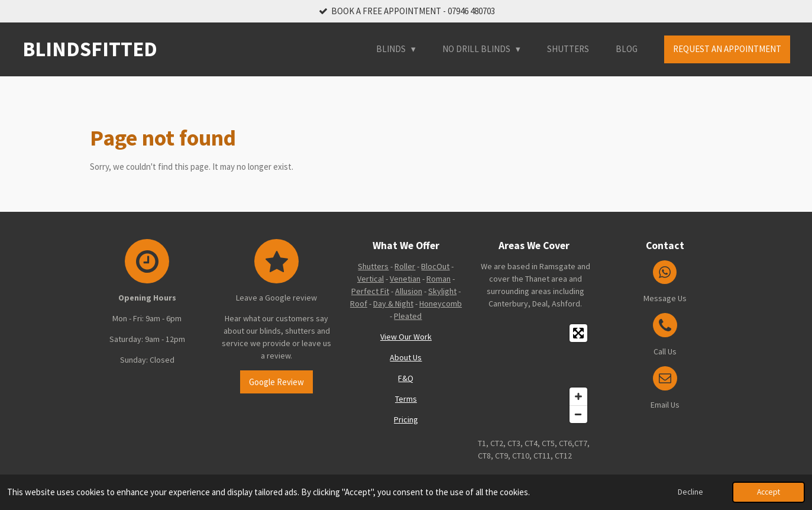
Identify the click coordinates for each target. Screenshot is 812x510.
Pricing (406, 419)
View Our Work (406, 337)
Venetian (405, 279)
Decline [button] (690, 492)
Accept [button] (769, 492)
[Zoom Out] (578, 414)
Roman (439, 279)
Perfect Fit (370, 291)
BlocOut (435, 266)
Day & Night (393, 304)
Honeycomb (441, 304)
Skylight (442, 291)
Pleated (408, 316)
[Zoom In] (578, 396)
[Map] (536, 374)
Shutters (373, 266)
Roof (359, 304)
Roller (405, 266)
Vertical (371, 279)
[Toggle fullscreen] (578, 333)
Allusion (409, 291)
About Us (406, 357)
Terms (406, 399)
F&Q (406, 378)
